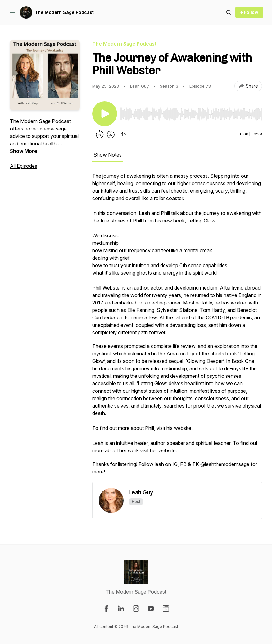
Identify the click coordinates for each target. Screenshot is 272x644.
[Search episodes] (229, 12)
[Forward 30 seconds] (111, 134)
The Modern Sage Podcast (64, 12)
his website (179, 428)
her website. (164, 450)
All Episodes (24, 166)
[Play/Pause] (105, 114)
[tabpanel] (177, 327)
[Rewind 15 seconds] (100, 134)
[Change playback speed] (124, 134)
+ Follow (249, 12)
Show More (24, 151)
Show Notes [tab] (108, 155)
